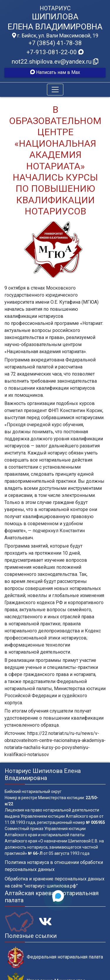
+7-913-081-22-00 (55, 52)
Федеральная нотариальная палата (55, 957)
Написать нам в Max (55, 72)
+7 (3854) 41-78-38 (55, 43)
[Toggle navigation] (55, 90)
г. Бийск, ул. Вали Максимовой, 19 (55, 36)
